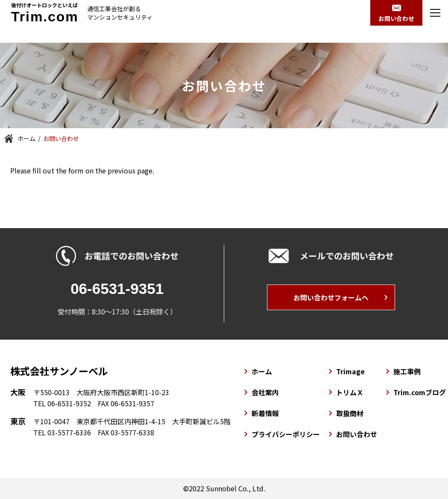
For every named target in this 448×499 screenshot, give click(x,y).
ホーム (26, 138)
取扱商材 (350, 413)
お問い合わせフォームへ (331, 297)
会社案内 (265, 392)
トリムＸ (350, 392)
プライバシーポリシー (286, 434)
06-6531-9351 (117, 289)
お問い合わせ (357, 434)
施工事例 (407, 371)
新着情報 (265, 413)
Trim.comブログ (420, 392)
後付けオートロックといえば (45, 12)
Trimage (350, 371)
